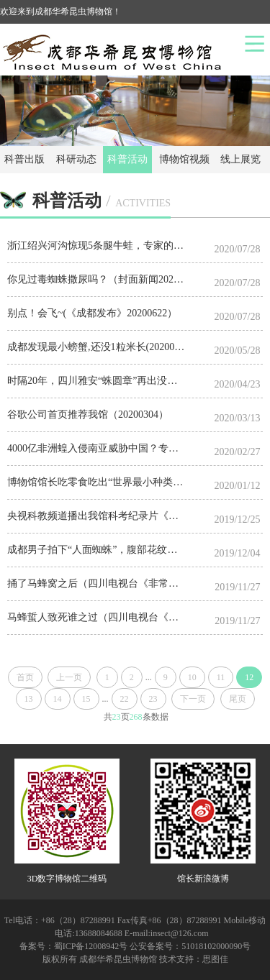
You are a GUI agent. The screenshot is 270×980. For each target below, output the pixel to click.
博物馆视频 (184, 159)
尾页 (238, 699)
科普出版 (24, 159)
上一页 (69, 677)
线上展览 (240, 159)
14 (58, 699)
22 (125, 699)
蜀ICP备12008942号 (91, 946)
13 (29, 699)
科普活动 (127, 159)
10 (192, 677)
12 (249, 677)
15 (86, 699)
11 (221, 677)
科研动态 (76, 159)
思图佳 (215, 959)
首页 (25, 677)
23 (153, 699)
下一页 (193, 699)
